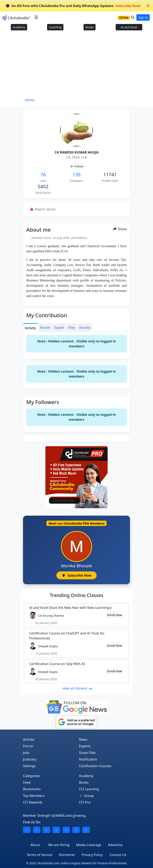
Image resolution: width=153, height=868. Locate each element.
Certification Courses (95, 766)
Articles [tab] (85, 328)
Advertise (115, 845)
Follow (76, 166)
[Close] (148, 6)
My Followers (43, 402)
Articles (29, 739)
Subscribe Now (76, 575)
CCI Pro (85, 802)
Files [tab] (72, 328)
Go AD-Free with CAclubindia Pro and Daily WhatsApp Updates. (73, 6)
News (83, 739)
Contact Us (118, 855)
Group (86, 796)
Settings (29, 766)
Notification (88, 759)
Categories (31, 776)
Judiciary (30, 759)
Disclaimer (67, 855)
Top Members (34, 796)
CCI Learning (89, 789)
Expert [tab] (59, 328)
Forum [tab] (45, 328)
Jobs (26, 753)
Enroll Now (115, 615)
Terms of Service (39, 855)
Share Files (87, 753)
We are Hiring (59, 845)
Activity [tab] (30, 328)
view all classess (77, 688)
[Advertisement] (76, 66)
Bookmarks (32, 789)
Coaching (55, 27)
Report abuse (43, 209)
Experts (85, 746)
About (35, 845)
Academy (19, 27)
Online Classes (77, 595)
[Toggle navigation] (36, 17)
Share (120, 229)
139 (77, 175)
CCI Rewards (33, 802)
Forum (28, 746)
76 (43, 175)
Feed (27, 782)
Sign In (143, 17)
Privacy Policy (92, 855)
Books (90, 27)
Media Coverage (89, 845)
